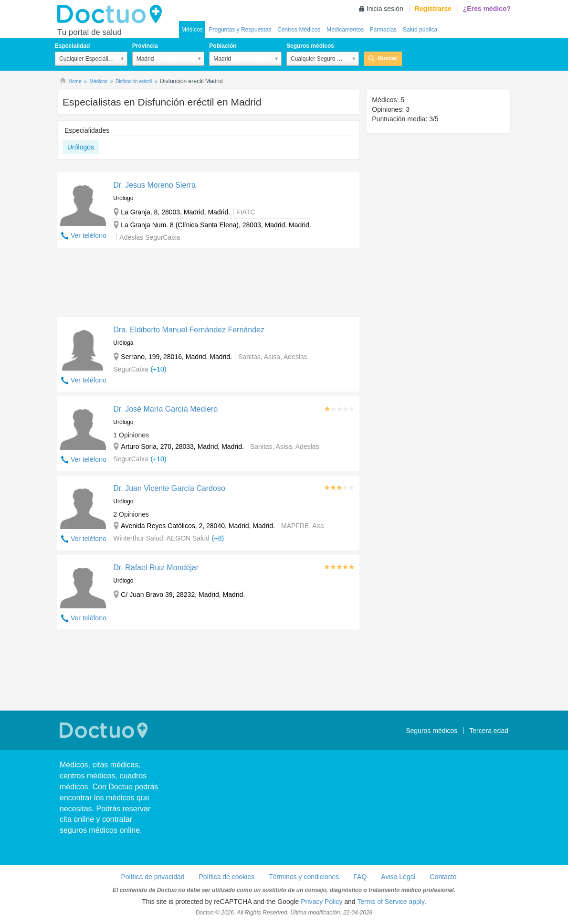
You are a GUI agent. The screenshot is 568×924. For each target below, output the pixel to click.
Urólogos (81, 147)
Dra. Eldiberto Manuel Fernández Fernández (189, 330)
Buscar (388, 58)
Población (223, 46)
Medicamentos (345, 30)
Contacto (443, 877)
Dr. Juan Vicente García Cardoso (169, 488)
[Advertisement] (208, 285)
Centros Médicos (299, 30)
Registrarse (433, 9)
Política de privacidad (153, 877)
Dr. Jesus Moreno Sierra (154, 185)
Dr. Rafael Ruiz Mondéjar (156, 568)
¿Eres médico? (487, 9)
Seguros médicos (310, 46)
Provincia (145, 46)
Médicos (192, 30)
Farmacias (383, 30)
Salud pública (420, 30)
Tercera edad (489, 731)
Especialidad (72, 46)
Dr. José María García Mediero (165, 409)
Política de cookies (227, 877)
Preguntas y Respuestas (240, 30)
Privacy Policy (321, 902)
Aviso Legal (398, 877)
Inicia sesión (385, 9)
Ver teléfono (89, 235)
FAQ (360, 877)
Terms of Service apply (391, 902)
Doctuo (112, 14)
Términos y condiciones (304, 877)
